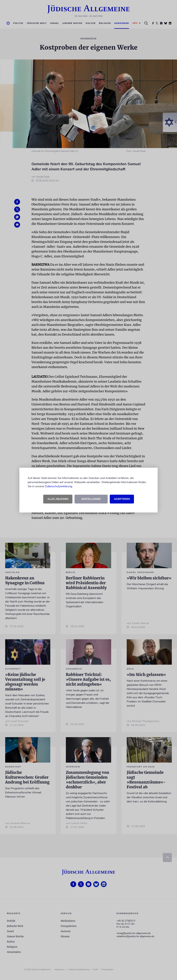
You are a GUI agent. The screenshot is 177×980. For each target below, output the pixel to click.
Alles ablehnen (58, 499)
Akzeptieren (122, 499)
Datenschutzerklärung (59, 486)
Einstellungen (91, 499)
